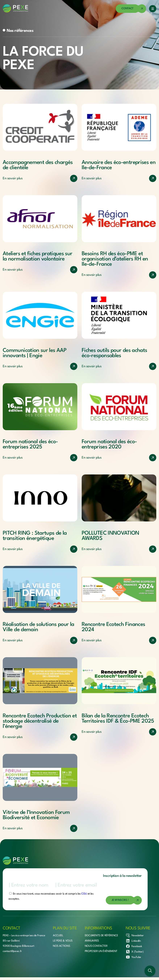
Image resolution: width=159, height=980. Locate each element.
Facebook (134, 946)
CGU (84, 894)
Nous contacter (96, 946)
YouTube (133, 957)
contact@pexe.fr (12, 951)
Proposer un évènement (101, 951)
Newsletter (135, 935)
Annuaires (92, 941)
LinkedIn (133, 941)
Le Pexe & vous (63, 941)
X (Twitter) (135, 952)
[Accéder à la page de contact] (131, 9)
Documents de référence (101, 936)
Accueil (58, 936)
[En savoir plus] (40, 178)
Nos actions (61, 946)
